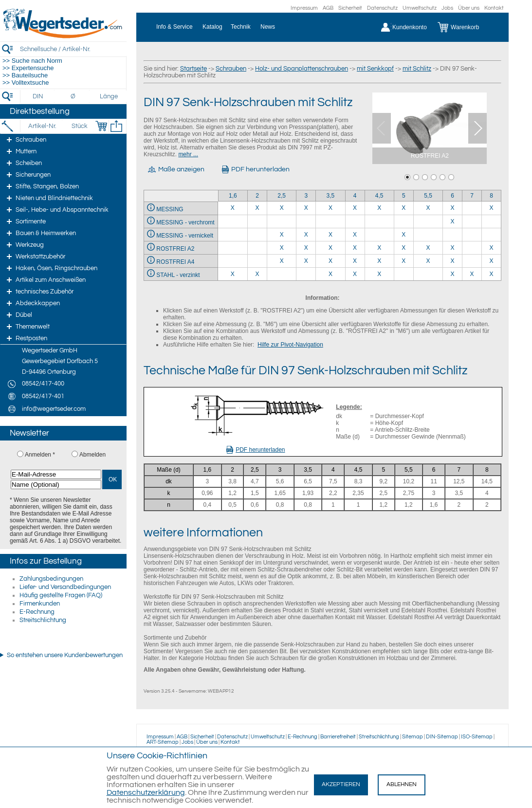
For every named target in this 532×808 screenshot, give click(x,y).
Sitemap (413, 737)
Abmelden (92, 455)
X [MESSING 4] (355, 208)
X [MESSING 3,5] (330, 208)
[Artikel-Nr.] (42, 126)
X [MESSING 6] (453, 208)
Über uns (469, 8)
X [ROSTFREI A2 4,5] (379, 248)
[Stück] (79, 126)
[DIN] (38, 96)
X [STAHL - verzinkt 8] (492, 274)
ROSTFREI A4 (175, 262)
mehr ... (188, 154)
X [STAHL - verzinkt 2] (257, 274)
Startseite (193, 69)
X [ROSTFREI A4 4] (355, 261)
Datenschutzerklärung (146, 792)
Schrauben (231, 69)
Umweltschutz (420, 8)
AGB (328, 8)
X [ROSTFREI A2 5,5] (428, 248)
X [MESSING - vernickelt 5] (404, 235)
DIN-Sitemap (442, 737)
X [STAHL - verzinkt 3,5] (330, 274)
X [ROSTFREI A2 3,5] (330, 248)
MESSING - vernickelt (185, 236)
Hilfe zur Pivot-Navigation (290, 345)
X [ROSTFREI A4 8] (492, 261)
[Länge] (109, 96)
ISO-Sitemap (477, 737)
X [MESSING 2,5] (282, 208)
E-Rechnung (37, 612)
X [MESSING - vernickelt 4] (355, 235)
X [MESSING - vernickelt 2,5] (282, 235)
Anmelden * (40, 455)
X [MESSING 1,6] (233, 208)
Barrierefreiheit (338, 737)
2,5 (282, 196)
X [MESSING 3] (306, 208)
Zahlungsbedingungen (51, 579)
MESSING (170, 209)
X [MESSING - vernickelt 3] (306, 235)
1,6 (233, 196)
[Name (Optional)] (56, 485)
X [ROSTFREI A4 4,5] (379, 261)
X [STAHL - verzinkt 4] (355, 274)
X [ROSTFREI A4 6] (453, 261)
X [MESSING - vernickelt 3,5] (330, 235)
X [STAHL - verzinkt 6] (453, 274)
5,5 (428, 196)
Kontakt (494, 8)
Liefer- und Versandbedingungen (65, 587)
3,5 (331, 196)
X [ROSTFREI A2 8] (492, 248)
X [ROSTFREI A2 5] (404, 248)
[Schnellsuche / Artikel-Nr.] (73, 49)
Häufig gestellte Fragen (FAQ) (61, 595)
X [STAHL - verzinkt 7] (472, 274)
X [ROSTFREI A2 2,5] (282, 248)
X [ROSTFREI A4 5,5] (428, 261)
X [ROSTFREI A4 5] (404, 261)
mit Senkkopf (375, 69)
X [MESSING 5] (404, 208)
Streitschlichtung (43, 620)
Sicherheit (350, 8)
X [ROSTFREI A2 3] (306, 248)
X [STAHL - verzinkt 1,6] (233, 274)
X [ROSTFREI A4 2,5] (282, 261)
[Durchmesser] (73, 96)
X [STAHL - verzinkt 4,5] (379, 274)
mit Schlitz (417, 69)
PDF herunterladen (256, 450)
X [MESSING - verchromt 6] (453, 221)
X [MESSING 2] (257, 208)
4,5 (379, 196)
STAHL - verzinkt (178, 275)
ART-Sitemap (163, 742)
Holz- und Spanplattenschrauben (302, 69)
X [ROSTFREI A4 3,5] (330, 261)
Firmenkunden (40, 604)
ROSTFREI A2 (175, 249)
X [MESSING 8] (492, 208)
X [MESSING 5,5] (428, 208)
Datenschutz (382, 8)
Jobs (447, 8)
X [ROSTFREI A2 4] (355, 248)
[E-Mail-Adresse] (56, 474)
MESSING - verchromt (185, 222)
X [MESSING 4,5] (379, 208)
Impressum (304, 8)
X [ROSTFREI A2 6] (453, 248)
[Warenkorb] (466, 27)
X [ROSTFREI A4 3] (306, 261)
